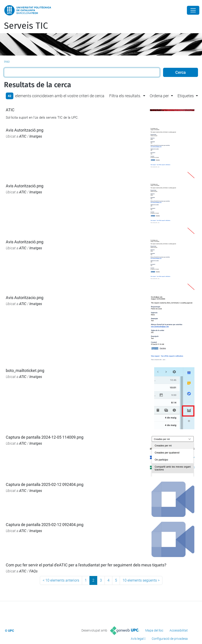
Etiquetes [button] (186, 96)
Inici (7, 62)
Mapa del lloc (154, 630)
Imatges (36, 136)
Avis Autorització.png (25, 130)
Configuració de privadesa (170, 639)
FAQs (33, 571)
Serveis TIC (26, 26)
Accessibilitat (179, 630)
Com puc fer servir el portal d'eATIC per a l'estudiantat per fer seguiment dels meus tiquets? (86, 565)
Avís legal (137, 639)
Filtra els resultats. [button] (125, 96)
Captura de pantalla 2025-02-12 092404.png (45, 484)
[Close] (193, 10)
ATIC (10, 110)
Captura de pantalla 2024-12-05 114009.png (45, 437)
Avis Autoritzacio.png (25, 298)
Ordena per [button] (159, 96)
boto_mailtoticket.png (25, 371)
